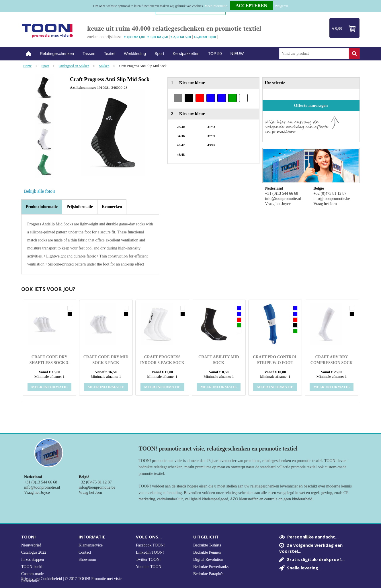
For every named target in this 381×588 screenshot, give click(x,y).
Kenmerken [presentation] (112, 207)
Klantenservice (91, 545)
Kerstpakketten (186, 54)
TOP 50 (215, 54)
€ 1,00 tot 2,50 (158, 37)
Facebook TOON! (150, 545)
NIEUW (237, 54)
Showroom (87, 560)
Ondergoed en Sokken (74, 66)
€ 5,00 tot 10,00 (205, 37)
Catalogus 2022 (34, 552)
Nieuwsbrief (31, 545)
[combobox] (314, 54)
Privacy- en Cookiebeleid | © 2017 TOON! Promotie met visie (71, 579)
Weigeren (282, 6)
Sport (159, 54)
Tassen (89, 54)
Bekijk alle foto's (40, 191)
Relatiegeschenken (57, 54)
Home (28, 54)
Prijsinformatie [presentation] (80, 207)
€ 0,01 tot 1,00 (135, 37)
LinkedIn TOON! (150, 552)
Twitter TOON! (148, 560)
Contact (85, 552)
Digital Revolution (208, 560)
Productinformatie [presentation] (42, 207)
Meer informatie (216, 6)
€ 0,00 (337, 28)
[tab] (42, 207)
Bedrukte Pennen (207, 552)
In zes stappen (33, 560)
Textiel (110, 54)
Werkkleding (135, 54)
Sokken (104, 66)
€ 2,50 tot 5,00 (181, 37)
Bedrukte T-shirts (207, 545)
